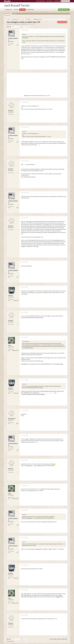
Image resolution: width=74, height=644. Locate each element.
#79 (22, 590)
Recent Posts (8, 16)
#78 (22, 565)
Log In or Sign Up (41, 1)
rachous (10, 295)
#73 (22, 435)
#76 (22, 510)
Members (15, 14)
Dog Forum (49, 1)
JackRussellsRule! (13, 39)
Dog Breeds (57, 1)
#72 (22, 410)
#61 (22, 30)
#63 (22, 127)
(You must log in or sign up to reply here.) (59, 639)
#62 (22, 102)
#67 (22, 262)
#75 (22, 485)
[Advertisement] (37, 84)
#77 (22, 538)
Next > (27, 27)
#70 (22, 337)
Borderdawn (12, 419)
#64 (22, 161)
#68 (22, 287)
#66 (22, 218)
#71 (22, 380)
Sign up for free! (46, 96)
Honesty (11, 110)
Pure (9, 345)
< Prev (13, 27)
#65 (22, 193)
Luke (27, 24)
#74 (22, 460)
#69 (22, 312)
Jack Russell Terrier (17, 24)
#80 (22, 615)
